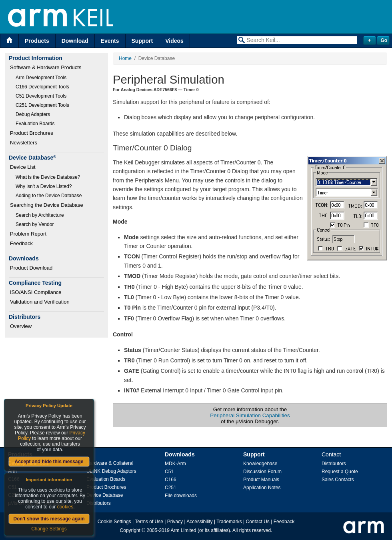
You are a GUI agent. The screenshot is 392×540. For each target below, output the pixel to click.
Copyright (130, 530)
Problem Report (28, 234)
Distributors (99, 503)
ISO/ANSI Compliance (36, 292)
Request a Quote (340, 472)
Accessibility (199, 522)
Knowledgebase (260, 464)
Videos (174, 41)
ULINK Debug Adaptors (111, 471)
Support (142, 41)
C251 (171, 488)
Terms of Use (149, 522)
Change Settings (49, 529)
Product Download (31, 268)
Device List (23, 167)
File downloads (181, 496)
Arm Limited (184, 530)
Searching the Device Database (47, 205)
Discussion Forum (262, 472)
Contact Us (258, 522)
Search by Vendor (35, 224)
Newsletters (24, 143)
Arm (12, 471)
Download (75, 41)
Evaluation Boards (35, 124)
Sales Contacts (338, 480)
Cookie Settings (114, 522)
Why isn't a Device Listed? (44, 186)
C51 (169, 472)
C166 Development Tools (42, 87)
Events (110, 41)
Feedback (21, 243)
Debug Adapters (33, 114)
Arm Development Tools (41, 78)
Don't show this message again (49, 519)
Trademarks (229, 522)
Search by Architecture (40, 215)
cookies (65, 507)
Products (37, 41)
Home (125, 58)
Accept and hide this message (49, 462)
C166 (171, 480)
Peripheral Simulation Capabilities (250, 415)
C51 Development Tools (41, 96)
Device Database (105, 495)
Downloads (180, 454)
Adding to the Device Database (49, 196)
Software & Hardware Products (46, 67)
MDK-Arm (175, 464)
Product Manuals (261, 480)
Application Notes (262, 488)
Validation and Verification (40, 302)
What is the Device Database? (48, 177)
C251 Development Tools (42, 105)
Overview (21, 326)
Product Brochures (32, 133)
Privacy (175, 522)
